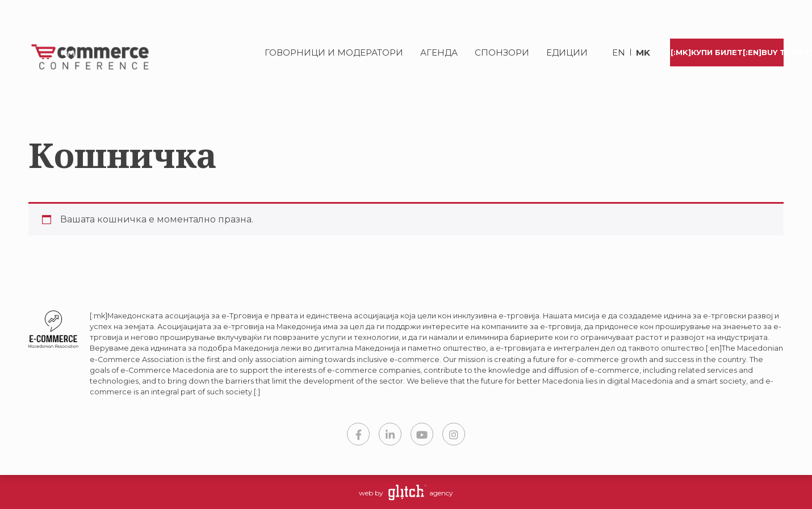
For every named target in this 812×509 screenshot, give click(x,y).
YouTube (422, 434)
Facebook (358, 434)
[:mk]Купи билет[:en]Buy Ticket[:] (727, 52)
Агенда (439, 52)
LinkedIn (390, 434)
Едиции (567, 52)
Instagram (454, 434)
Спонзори (502, 52)
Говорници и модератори (334, 52)
